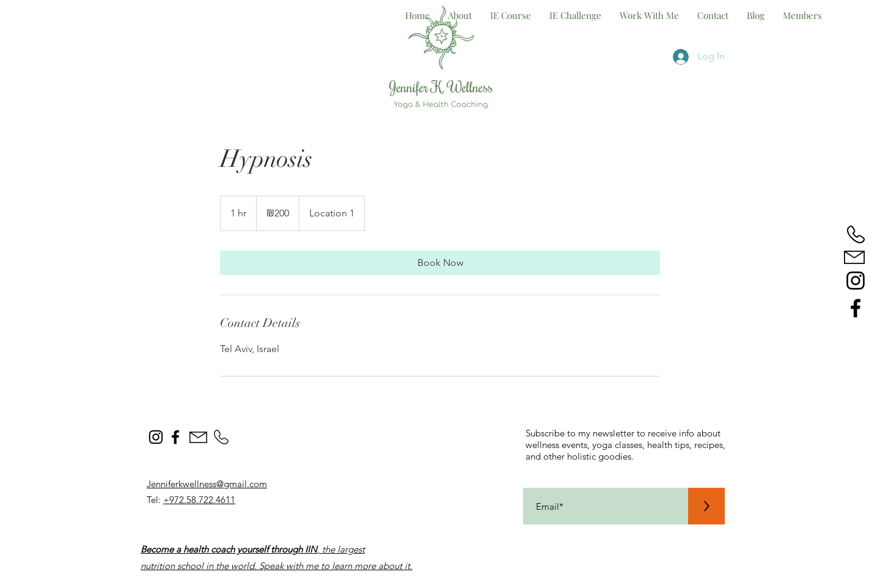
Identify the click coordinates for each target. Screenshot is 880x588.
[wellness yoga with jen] (856, 308)
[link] (440, 263)
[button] (649, 15)
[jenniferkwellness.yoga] (856, 281)
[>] (706, 506)
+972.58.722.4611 (199, 500)
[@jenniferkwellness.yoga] (156, 437)
